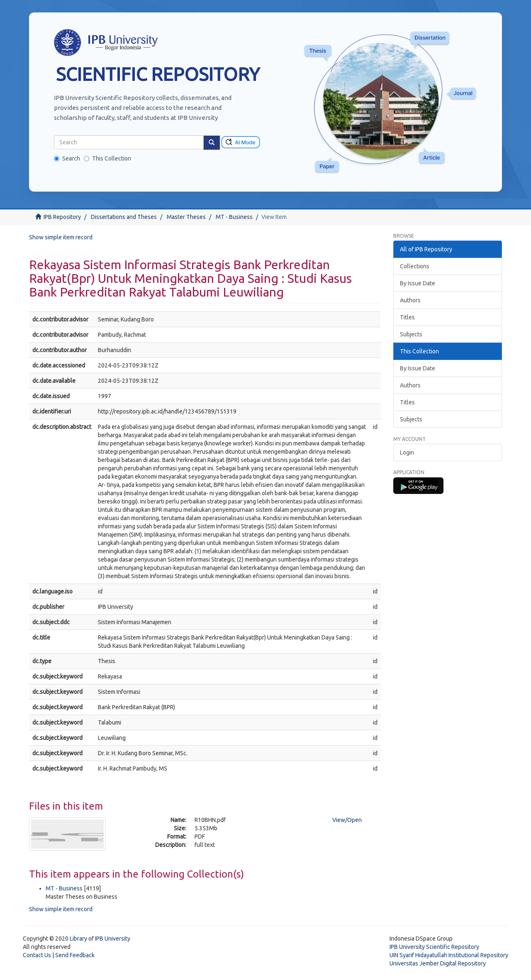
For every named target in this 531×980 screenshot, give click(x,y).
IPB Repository (62, 217)
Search (67, 158)
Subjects (411, 334)
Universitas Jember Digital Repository (438, 963)
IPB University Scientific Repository (434, 947)
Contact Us (37, 955)
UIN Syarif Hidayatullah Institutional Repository (449, 955)
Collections (415, 266)
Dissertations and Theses (124, 217)
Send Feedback (75, 955)
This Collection (107, 158)
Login (407, 452)
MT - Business (234, 217)
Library (78, 939)
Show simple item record (61, 237)
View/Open (347, 820)
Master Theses (186, 217)
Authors (410, 300)
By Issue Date (418, 283)
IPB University (113, 939)
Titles (407, 317)
